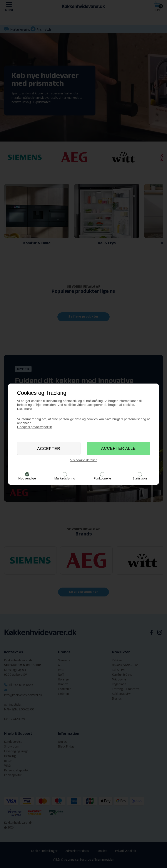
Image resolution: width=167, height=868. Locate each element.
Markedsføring (65, 478)
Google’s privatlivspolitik (34, 427)
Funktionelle (102, 478)
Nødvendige (27, 478)
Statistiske (140, 478)
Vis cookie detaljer (83, 460)
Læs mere (24, 409)
